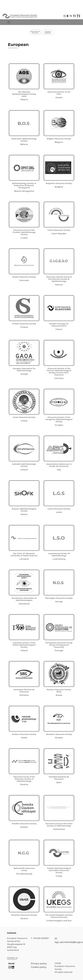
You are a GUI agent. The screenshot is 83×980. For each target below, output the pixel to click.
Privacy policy (39, 963)
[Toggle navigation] (9, 22)
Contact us (12, 958)
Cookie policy (39, 967)
